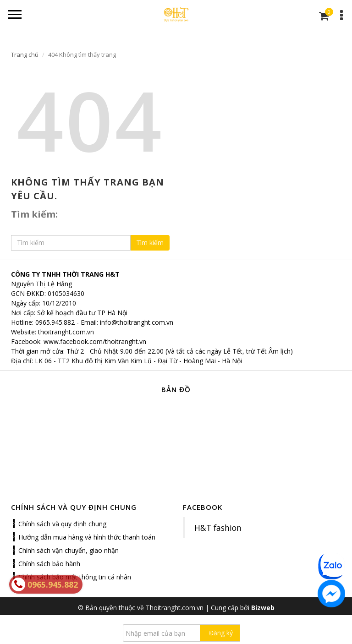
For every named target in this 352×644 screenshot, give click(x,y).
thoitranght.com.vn (66, 332)
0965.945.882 (55, 322)
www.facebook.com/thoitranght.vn (95, 341)
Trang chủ (25, 55)
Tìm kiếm (150, 243)
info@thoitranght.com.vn (137, 322)
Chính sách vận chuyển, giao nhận (69, 550)
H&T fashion (218, 528)
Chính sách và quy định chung (62, 524)
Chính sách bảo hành (49, 564)
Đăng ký (221, 633)
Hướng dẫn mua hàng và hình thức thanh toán (87, 537)
